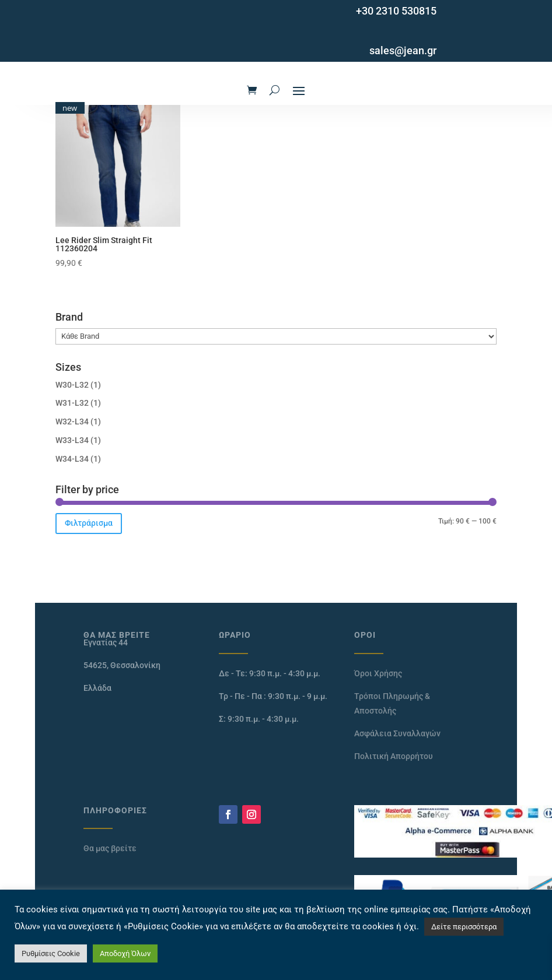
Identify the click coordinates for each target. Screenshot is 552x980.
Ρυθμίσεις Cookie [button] (51, 953)
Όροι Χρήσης (378, 673)
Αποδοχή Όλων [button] (125, 953)
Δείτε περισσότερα (464, 927)
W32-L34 (72, 421)
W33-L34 (72, 440)
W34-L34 (72, 459)
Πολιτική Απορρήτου (394, 756)
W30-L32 (72, 385)
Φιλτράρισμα (89, 523)
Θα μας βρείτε (110, 848)
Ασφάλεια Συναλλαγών (397, 733)
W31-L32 (72, 403)
